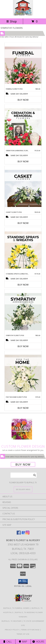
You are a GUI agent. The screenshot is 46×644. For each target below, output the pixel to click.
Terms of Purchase (30, 630)
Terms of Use (23, 634)
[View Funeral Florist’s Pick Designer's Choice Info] (23, 65)
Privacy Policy (12, 630)
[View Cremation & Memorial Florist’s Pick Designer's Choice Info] (23, 127)
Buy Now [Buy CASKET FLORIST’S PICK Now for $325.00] (23, 223)
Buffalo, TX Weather (12, 621)
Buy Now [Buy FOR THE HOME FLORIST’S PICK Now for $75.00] (23, 408)
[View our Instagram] (27, 534)
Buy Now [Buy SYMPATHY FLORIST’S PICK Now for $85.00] (23, 346)
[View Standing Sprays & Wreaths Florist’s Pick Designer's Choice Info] (23, 250)
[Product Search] (24, 475)
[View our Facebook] (19, 534)
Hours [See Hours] (38, 642)
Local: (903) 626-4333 (23, 553)
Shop (12, 21)
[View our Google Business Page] (23, 534)
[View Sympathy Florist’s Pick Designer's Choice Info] (23, 312)
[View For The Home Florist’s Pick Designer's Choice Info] (23, 373)
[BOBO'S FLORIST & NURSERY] (23, 15)
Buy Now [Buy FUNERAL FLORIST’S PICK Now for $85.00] (23, 100)
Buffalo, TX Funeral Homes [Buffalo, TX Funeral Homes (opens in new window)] (17, 608)
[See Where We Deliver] (23, 489)
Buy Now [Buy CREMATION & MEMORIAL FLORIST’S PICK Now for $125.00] (23, 161)
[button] (23, 582)
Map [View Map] (23, 642)
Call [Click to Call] (8, 642)
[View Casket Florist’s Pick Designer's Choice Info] (23, 189)
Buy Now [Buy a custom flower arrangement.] (23, 464)
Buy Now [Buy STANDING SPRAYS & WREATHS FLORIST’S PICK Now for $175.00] (23, 285)
